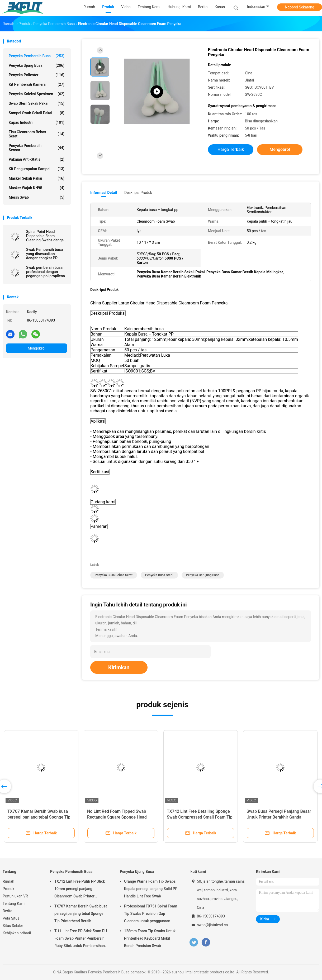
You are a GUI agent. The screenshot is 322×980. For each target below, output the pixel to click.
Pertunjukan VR (15, 896)
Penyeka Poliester (37, 75)
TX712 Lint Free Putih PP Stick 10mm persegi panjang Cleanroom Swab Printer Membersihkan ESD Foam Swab (81, 890)
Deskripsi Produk (138, 193)
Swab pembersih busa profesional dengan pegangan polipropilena (46, 272)
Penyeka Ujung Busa (37, 65)
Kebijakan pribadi (17, 933)
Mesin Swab (37, 197)
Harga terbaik (231, 149)
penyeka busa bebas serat (114, 575)
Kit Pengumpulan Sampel (37, 169)
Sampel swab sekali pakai (37, 113)
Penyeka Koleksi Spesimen (37, 94)
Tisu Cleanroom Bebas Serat (37, 134)
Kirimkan (119, 667)
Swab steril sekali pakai (37, 103)
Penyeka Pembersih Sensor (37, 148)
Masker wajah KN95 (37, 188)
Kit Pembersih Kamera (37, 84)
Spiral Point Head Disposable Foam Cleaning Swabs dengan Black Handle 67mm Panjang (46, 236)
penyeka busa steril (159, 575)
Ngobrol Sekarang (299, 7)
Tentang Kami (14, 903)
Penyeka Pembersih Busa (37, 56)
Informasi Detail (104, 193)
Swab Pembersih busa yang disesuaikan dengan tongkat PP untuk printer (44, 254)
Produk (8, 889)
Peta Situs (11, 918)
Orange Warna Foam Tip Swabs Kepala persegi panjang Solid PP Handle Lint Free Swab (151, 889)
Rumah (8, 881)
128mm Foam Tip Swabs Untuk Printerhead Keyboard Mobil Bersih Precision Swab (150, 938)
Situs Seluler (13, 926)
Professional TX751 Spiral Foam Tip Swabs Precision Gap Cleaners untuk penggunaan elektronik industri (151, 914)
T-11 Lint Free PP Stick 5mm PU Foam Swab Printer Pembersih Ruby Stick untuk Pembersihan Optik (81, 939)
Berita (8, 911)
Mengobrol (37, 348)
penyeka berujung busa (203, 575)
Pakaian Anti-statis (37, 159)
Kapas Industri (37, 122)
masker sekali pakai (37, 178)
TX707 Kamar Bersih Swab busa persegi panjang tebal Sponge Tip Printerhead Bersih (39, 817)
